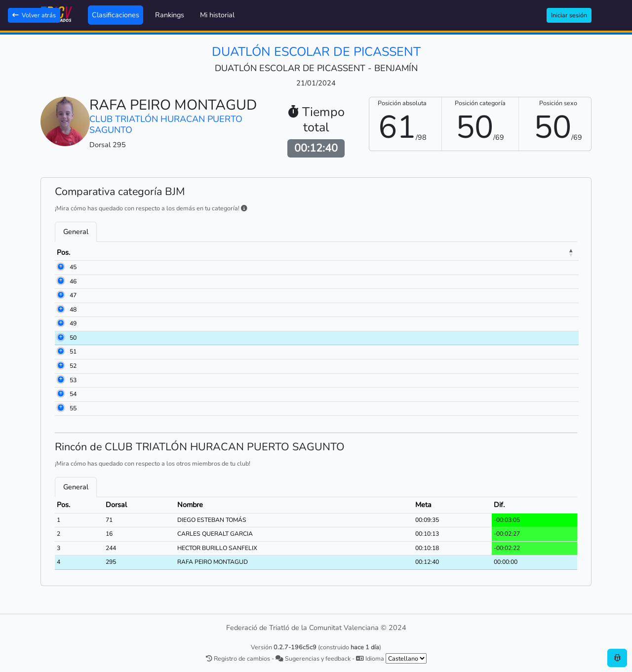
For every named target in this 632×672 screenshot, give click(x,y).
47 (60, 295)
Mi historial (217, 15)
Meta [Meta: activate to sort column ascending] (504, 252)
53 (60, 380)
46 (60, 281)
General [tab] (76, 232)
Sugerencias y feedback (313, 658)
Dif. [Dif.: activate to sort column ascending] (542, 252)
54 (60, 394)
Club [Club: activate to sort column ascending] (304, 252)
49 (60, 323)
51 (60, 352)
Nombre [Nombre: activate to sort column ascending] (155, 252)
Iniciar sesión (569, 15)
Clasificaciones (116, 15)
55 (60, 408)
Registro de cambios (238, 658)
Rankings (170, 15)
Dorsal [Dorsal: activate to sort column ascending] (104, 252)
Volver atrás (34, 15)
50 (60, 338)
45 (60, 267)
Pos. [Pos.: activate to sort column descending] (63, 252)
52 (60, 366)
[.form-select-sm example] (406, 658)
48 (60, 310)
